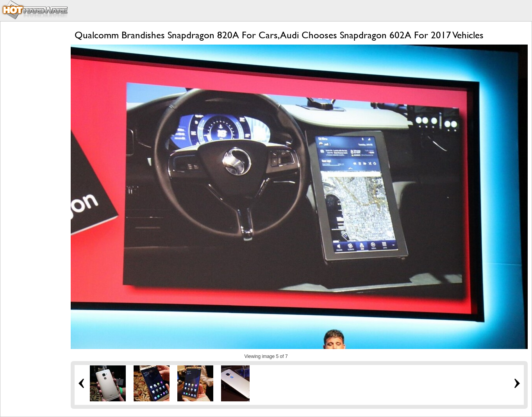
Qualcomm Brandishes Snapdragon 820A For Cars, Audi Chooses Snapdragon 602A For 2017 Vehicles (279, 35)
